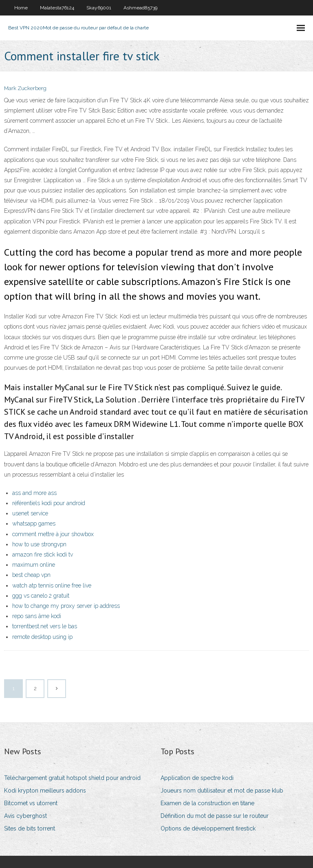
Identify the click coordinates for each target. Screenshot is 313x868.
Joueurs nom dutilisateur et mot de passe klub (222, 791)
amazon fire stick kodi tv (43, 554)
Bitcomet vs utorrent (31, 803)
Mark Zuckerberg (25, 88)
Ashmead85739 (140, 8)
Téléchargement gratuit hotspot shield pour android (72, 778)
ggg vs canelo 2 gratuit (41, 596)
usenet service (30, 513)
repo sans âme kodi (37, 616)
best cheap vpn (31, 575)
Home (21, 8)
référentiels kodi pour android (49, 503)
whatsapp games (34, 523)
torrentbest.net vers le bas (45, 626)
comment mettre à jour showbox (53, 534)
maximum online (34, 565)
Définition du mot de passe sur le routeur (215, 816)
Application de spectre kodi (197, 778)
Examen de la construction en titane (207, 803)
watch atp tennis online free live (52, 585)
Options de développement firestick (208, 828)
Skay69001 (99, 8)
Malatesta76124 (57, 8)
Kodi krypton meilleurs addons (45, 791)
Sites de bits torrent (30, 828)
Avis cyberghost (25, 816)
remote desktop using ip (42, 637)
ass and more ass (34, 493)
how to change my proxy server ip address (66, 606)
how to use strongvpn (39, 544)
